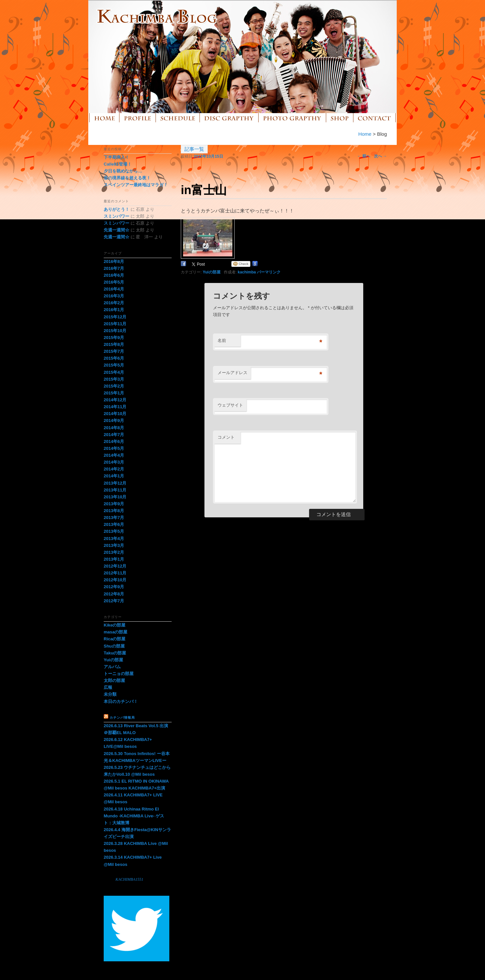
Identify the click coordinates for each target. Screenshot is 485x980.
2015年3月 (114, 379)
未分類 (110, 694)
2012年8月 (114, 594)
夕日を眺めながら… (123, 171)
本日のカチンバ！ (121, 701)
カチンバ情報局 (122, 718)
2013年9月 (114, 504)
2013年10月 (115, 497)
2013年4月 (114, 539)
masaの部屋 (116, 632)
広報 (108, 687)
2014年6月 (114, 441)
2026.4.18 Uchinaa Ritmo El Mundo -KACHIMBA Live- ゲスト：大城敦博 (134, 816)
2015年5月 (114, 365)
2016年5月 (114, 282)
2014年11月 (115, 407)
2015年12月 (115, 317)
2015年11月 (115, 324)
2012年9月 (114, 587)
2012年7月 (114, 601)
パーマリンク (269, 272)
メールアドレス (232, 373)
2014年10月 (115, 414)
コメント (226, 437)
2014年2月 (114, 469)
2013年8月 (114, 511)
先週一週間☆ (116, 230)
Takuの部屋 (115, 653)
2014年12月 (115, 400)
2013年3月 (114, 545)
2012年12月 (115, 566)
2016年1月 (114, 310)
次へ (380, 156)
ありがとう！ (116, 209)
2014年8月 (114, 428)
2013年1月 (114, 559)
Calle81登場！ (118, 164)
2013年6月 (114, 524)
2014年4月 (114, 455)
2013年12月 (115, 483)
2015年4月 (114, 372)
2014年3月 (114, 462)
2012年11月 (115, 573)
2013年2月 (114, 552)
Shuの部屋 (114, 646)
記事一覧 (194, 149)
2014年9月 (114, 420)
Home (365, 134)
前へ (364, 156)
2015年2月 (114, 386)
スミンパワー (116, 216)
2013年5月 (114, 531)
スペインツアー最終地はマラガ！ (136, 185)
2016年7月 (114, 268)
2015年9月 (114, 338)
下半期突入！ (116, 157)
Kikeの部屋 (115, 625)
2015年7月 (114, 351)
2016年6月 (114, 275)
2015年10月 (115, 331)
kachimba (247, 272)
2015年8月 (114, 344)
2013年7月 (114, 518)
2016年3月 (114, 296)
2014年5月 (114, 448)
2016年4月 (114, 289)
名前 (222, 340)
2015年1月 (114, 393)
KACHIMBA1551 (129, 879)
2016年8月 (114, 261)
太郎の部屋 (114, 680)
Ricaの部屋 (115, 639)
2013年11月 (115, 490)
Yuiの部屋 (212, 272)
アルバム (112, 667)
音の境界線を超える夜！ (127, 178)
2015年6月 (114, 358)
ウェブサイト (230, 405)
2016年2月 (114, 303)
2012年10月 (115, 580)
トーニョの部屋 (119, 674)
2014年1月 (114, 476)
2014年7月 (114, 435)
